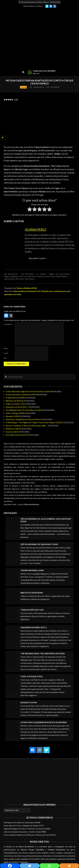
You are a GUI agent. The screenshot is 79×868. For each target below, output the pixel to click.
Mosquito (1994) (13, 416)
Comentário (8, 324)
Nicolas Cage (49, 276)
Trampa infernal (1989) (15, 398)
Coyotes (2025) (12, 432)
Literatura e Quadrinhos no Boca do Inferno (24, 419)
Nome (6, 348)
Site (5, 358)
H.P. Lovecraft (25, 276)
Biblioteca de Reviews (15, 401)
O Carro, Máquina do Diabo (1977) (30, 826)
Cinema (23, 87)
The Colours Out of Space (25, 279)
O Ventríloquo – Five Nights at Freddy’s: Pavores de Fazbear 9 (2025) (34, 422)
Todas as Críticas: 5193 (15, 404)
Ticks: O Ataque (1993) (15, 413)
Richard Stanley (61, 276)
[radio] (30, 210)
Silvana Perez (35, 229)
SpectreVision (9, 279)
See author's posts (37, 258)
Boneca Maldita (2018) (27, 288)
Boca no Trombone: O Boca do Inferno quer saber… (27, 426)
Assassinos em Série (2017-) (17, 407)
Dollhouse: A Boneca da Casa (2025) (41, 835)
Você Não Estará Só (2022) (17, 435)
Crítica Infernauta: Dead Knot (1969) (21, 395)
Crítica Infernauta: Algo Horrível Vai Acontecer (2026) (28, 391)
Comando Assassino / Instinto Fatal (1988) (28, 832)
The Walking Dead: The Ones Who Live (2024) (25, 410)
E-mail (6, 353)
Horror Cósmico (37, 276)
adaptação (15, 276)
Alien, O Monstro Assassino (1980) (36, 829)
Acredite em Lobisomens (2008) (27, 822)
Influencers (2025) (13, 429)
